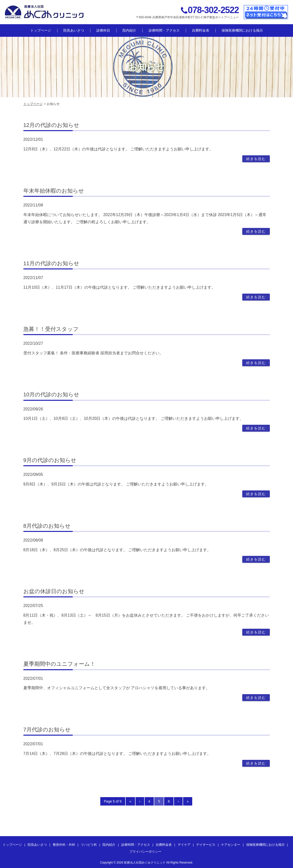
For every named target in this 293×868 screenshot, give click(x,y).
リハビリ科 (89, 845)
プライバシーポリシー (145, 852)
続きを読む (256, 159)
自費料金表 (201, 30)
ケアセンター (231, 845)
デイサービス (206, 845)
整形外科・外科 (64, 845)
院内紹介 (129, 30)
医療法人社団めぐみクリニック (145, 863)
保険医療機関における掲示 (242, 30)
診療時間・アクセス (164, 30)
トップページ (41, 30)
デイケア (184, 845)
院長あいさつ (74, 30)
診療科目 (103, 30)
